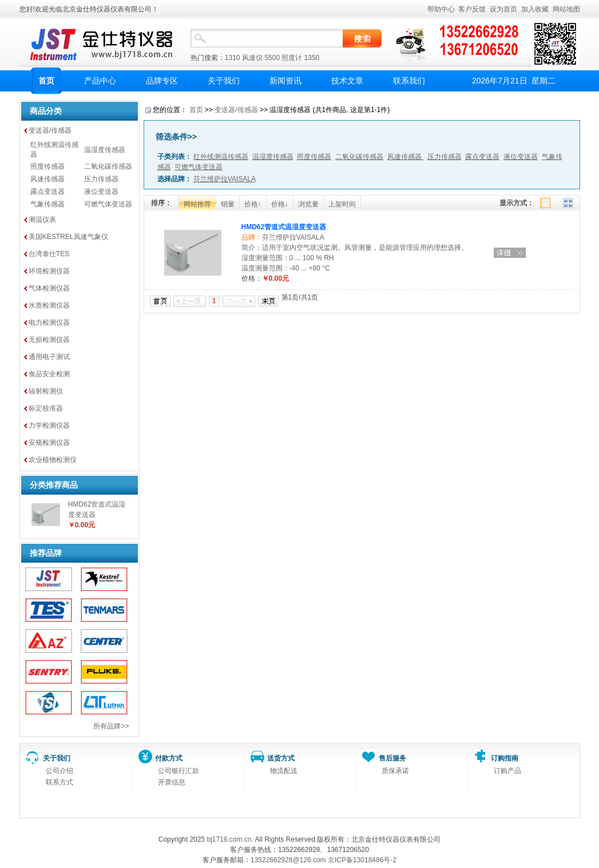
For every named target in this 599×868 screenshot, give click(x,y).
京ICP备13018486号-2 (362, 860)
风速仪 (252, 58)
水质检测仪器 (49, 305)
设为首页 (503, 9)
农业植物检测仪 (53, 460)
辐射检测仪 (46, 391)
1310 (233, 58)
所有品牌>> (111, 726)
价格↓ (280, 204)
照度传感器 (47, 166)
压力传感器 (101, 179)
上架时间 (342, 204)
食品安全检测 (49, 374)
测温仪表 (42, 220)
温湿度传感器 (105, 150)
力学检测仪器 (49, 425)
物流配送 (284, 771)
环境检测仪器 (49, 271)
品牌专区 (162, 81)
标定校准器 (46, 408)
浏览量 (308, 204)
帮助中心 (441, 9)
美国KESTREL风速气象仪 (68, 237)
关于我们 (224, 81)
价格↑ (253, 204)
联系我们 (409, 81)
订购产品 (507, 771)
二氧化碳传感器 (108, 166)
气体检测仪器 (49, 288)
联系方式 (59, 782)
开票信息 (172, 782)
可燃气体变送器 (108, 204)
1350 (312, 58)
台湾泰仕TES (49, 254)
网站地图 (566, 9)
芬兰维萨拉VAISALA (293, 237)
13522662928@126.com (288, 860)
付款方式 (169, 758)
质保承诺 (395, 771)
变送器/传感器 (50, 130)
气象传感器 (47, 204)
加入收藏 (535, 9)
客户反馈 (472, 9)
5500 (272, 58)
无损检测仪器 (49, 340)
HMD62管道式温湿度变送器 (284, 227)
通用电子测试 (49, 357)
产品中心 (100, 81)
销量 (228, 204)
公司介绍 (59, 771)
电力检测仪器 (49, 322)
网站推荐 (197, 204)
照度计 (292, 58)
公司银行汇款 (178, 771)
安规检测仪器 (49, 443)
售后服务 (392, 758)
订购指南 (505, 758)
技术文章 (347, 81)
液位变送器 (101, 192)
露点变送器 (47, 192)
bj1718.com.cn (229, 839)
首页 (46, 81)
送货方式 (281, 758)
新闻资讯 (285, 81)
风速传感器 (47, 179)
